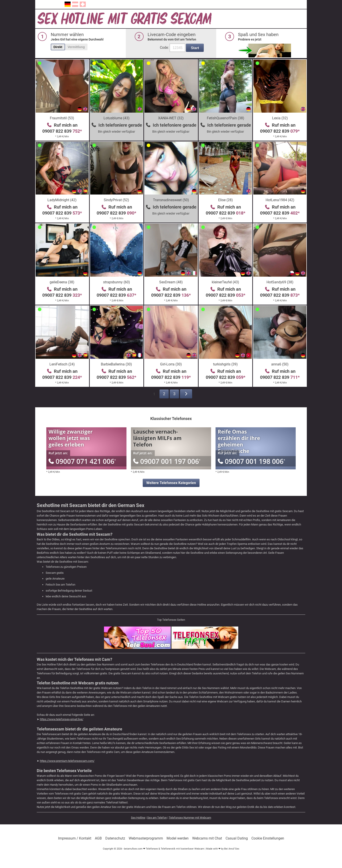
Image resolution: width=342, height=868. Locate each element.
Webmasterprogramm (146, 838)
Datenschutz (115, 838)
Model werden (178, 838)
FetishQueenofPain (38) (226, 118)
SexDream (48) (171, 282)
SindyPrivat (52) (116, 200)
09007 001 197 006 (167, 461)
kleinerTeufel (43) (225, 282)
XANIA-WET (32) (171, 118)
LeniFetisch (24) (62, 364)
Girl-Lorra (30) (171, 364)
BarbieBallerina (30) (116, 364)
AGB (98, 838)
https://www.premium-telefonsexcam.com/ (67, 761)
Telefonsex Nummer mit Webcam (190, 818)
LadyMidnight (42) (62, 200)
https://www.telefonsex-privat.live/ (62, 719)
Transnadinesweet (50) (171, 200)
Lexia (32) (280, 118)
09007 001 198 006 (251, 461)
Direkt (58, 47)
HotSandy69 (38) (280, 282)
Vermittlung (76, 47)
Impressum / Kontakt (75, 838)
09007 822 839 (62, 131)
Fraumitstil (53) (62, 118)
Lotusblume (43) (117, 118)
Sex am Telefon (157, 818)
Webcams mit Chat (207, 838)
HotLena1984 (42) (280, 200)
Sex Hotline (138, 818)
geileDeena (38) (62, 282)
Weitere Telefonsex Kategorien (171, 483)
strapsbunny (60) (117, 282)
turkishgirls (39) (225, 364)
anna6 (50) (280, 364)
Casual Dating (237, 838)
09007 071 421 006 (82, 461)
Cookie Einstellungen (268, 838)
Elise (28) (226, 200)
